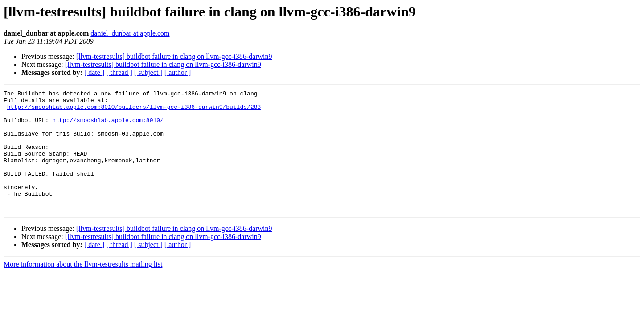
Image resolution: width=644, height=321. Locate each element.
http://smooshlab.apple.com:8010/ (108, 127)
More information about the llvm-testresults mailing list (83, 288)
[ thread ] (119, 72)
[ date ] (94, 72)
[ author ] (178, 72)
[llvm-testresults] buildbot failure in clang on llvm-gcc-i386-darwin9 (174, 56)
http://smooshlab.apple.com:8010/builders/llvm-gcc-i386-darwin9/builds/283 (134, 111)
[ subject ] (148, 72)
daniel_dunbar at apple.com (130, 33)
